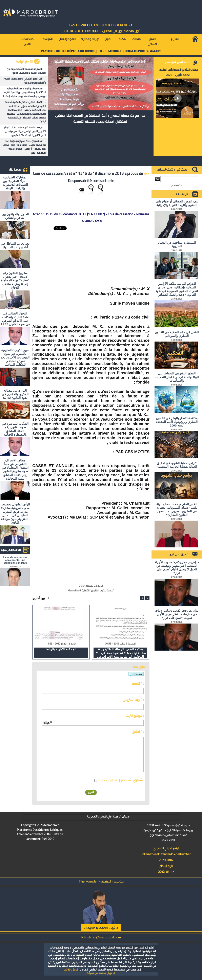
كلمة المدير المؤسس (178, 62)
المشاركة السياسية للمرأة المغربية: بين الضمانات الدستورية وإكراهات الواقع (27, 71)
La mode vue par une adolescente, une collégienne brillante (15, 560)
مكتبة (122, 39)
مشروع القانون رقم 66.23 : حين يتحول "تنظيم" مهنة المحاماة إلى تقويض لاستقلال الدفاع (15, 280)
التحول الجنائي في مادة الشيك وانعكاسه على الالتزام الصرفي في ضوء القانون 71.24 (15, 319)
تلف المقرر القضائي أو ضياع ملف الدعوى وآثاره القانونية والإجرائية (25, 81)
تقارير (108, 39)
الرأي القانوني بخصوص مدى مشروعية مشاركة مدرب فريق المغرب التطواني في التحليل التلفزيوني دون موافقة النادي (15, 513)
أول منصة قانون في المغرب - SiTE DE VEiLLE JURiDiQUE (101, 31)
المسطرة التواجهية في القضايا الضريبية (177, 244)
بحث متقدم (177, 185)
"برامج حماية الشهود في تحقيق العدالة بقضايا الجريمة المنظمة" (177, 465)
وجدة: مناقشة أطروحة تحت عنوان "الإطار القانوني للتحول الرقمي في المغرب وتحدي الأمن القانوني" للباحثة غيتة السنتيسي (25, 131)
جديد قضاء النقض (27, 42)
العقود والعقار (68, 39)
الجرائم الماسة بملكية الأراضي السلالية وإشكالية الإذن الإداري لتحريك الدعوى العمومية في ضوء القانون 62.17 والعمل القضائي (177, 289)
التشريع (175, 39)
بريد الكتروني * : (133, 700)
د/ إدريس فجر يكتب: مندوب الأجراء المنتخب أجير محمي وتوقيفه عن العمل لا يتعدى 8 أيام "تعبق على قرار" (177, 568)
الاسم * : (138, 683)
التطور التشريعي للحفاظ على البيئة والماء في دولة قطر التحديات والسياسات (177, 377)
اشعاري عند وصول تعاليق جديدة (121, 780)
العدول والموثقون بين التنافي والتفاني (15, 216)
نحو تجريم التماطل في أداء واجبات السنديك (15, 245)
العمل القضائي (153, 42)
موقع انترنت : (135, 716)
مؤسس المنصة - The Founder (101, 881)
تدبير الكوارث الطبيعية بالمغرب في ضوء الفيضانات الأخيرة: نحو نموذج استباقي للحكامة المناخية (15, 357)
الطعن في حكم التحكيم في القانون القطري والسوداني (177, 334)
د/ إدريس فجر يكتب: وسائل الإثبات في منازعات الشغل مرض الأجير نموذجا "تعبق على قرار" (177, 614)
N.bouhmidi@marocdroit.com (101, 937)
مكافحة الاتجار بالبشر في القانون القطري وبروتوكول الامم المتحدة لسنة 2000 (177, 422)
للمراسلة (48, 39)
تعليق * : (138, 732)
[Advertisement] (119, 258)
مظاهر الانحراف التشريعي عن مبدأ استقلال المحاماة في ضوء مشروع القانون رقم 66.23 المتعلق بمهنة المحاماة (15, 469)
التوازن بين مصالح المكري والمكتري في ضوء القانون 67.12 (15, 394)
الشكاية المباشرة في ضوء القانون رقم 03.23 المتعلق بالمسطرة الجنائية (15, 429)
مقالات (136, 39)
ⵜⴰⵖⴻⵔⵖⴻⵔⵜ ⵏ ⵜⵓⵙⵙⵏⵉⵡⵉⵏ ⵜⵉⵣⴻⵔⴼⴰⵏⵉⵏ (101, 25)
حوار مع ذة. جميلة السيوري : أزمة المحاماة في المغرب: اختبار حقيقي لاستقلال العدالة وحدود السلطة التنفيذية (100, 118)
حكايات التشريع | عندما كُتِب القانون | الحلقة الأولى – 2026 (178, 72)
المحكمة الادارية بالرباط (61, 649)
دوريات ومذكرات (90, 39)
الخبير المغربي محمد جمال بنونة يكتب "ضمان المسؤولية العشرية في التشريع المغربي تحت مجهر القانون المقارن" (177, 509)
